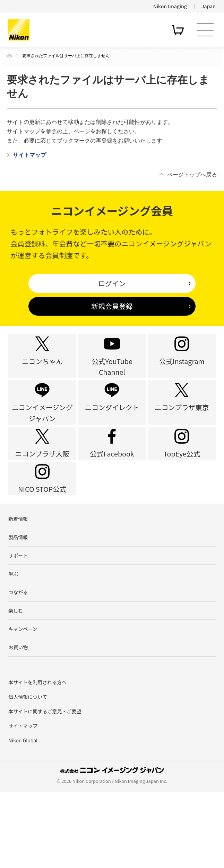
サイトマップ (23, 802)
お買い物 (18, 722)
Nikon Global (23, 817)
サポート (18, 614)
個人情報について (28, 773)
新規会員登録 (112, 306)
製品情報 (18, 592)
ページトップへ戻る (192, 175)
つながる (18, 657)
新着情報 (18, 570)
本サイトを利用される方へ (37, 759)
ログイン (112, 283)
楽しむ (16, 678)
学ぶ (13, 635)
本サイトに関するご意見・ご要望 (45, 788)
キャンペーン (23, 700)
